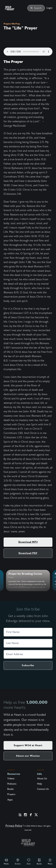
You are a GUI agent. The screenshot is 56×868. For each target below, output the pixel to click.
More (50, 862)
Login (50, 8)
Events (18, 862)
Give (29, 862)
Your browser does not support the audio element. (28, 52)
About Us (42, 779)
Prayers (11, 794)
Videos (11, 779)
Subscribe (28, 665)
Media (6, 862)
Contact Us (43, 789)
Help (39, 784)
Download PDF (28, 553)
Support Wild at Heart (28, 745)
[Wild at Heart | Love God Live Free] (13, 8)
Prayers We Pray (12, 24)
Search (36, 8)
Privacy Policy (14, 826)
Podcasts (12, 784)
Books (39, 862)
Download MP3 (28, 542)
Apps (10, 800)
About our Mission (28, 756)
